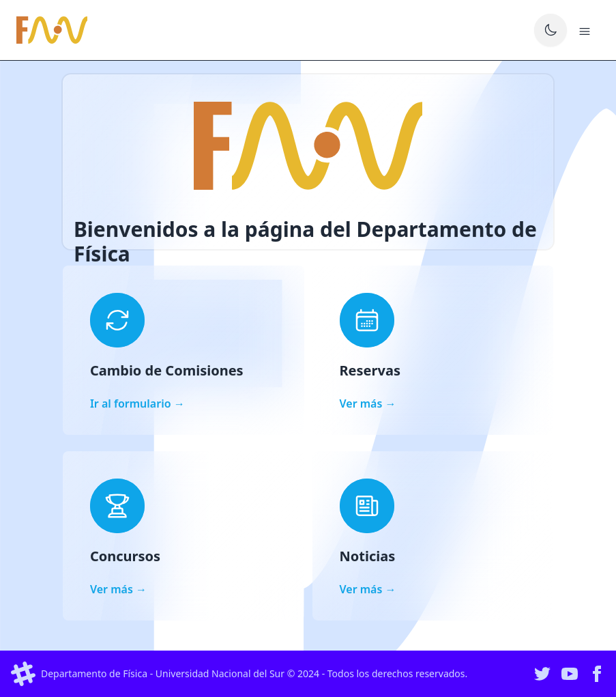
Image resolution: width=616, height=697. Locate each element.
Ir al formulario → (137, 403)
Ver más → (368, 403)
